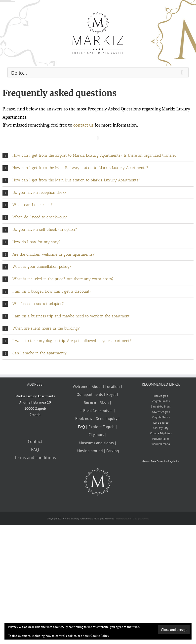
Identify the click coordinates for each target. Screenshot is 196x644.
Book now (84, 418)
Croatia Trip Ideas (161, 433)
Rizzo (104, 403)
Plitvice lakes (161, 439)
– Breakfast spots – (96, 410)
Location (113, 386)
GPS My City (161, 428)
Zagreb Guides (161, 401)
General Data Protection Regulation (161, 461)
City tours (96, 435)
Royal (111, 394)
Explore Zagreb (101, 427)
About (97, 386)
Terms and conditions (35, 458)
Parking (113, 451)
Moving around (90, 451)
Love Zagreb (161, 423)
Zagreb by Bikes (161, 406)
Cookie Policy (100, 636)
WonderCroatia (161, 444)
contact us (83, 125)
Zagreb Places (161, 417)
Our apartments (90, 394)
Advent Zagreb (161, 412)
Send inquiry (107, 418)
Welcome (80, 386)
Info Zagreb (161, 396)
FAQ (35, 450)
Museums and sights (96, 443)
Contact (35, 441)
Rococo (90, 403)
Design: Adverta (141, 519)
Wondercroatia (123, 519)
